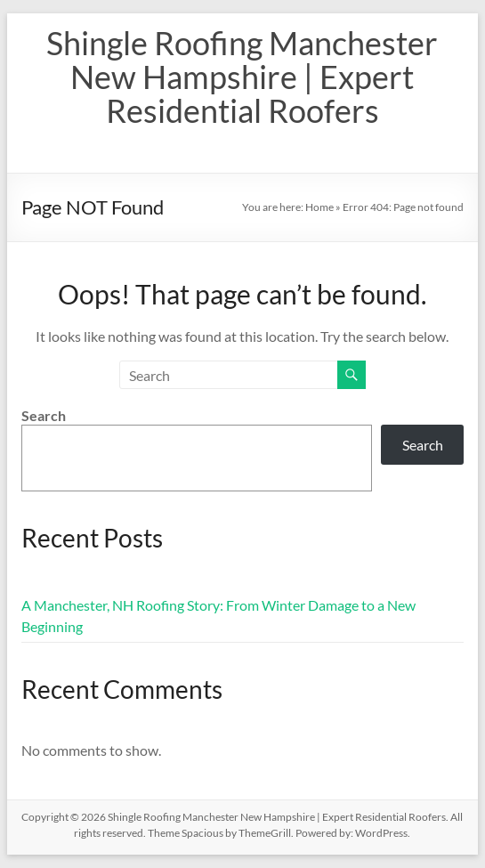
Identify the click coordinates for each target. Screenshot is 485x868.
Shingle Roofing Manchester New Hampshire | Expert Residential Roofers (242, 77)
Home (319, 207)
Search (44, 415)
